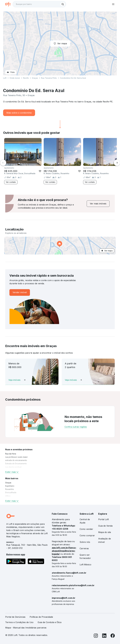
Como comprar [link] (87, 535)
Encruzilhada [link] (11, 492)
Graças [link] (8, 483)
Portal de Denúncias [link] (15, 617)
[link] (98, 204)
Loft (5, 78)
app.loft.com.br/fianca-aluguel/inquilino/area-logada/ (64, 551)
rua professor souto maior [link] (16, 457)
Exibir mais (12, 472)
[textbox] (39, 4)
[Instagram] (96, 636)
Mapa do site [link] (105, 532)
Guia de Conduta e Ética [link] (50, 622)
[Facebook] (113, 636)
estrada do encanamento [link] (16, 460)
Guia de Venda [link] (105, 526)
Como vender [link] (86, 529)
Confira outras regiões (76, 427)
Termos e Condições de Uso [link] (19, 622)
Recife (26, 78)
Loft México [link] (85, 565)
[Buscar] (63, 4)
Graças (35, 78)
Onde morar (15, 78)
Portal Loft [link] (103, 519)
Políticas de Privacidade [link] (41, 617)
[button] (60, 246)
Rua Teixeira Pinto (49, 78)
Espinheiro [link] (10, 486)
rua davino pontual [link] (13, 467)
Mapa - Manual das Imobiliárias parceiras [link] (26, 628)
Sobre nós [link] (85, 542)
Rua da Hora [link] (11, 454)
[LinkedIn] (104, 636)
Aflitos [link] (8, 496)
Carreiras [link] (84, 548)
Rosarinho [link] (10, 489)
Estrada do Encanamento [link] (16, 464)
